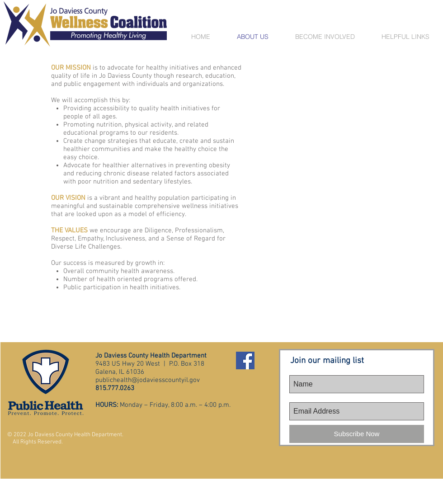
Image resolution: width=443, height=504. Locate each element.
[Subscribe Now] (357, 434)
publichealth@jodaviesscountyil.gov (148, 380)
